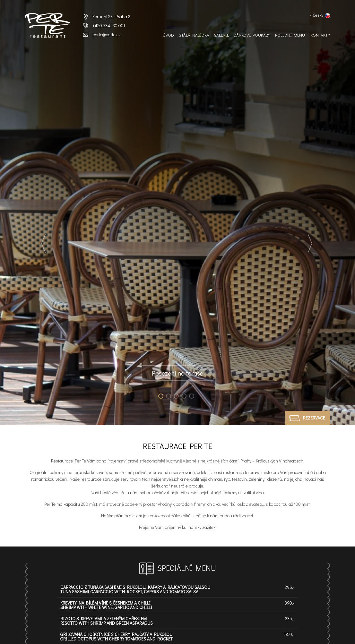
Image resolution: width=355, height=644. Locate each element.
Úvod (168, 35)
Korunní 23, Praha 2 (111, 17)
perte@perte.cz (107, 34)
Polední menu (290, 35)
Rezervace (314, 418)
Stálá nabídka (194, 35)
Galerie (221, 35)
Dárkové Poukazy (252, 35)
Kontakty (320, 35)
